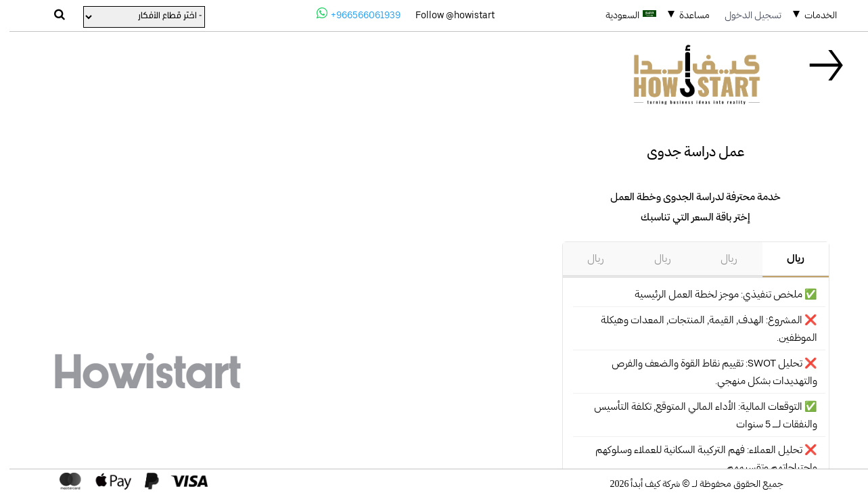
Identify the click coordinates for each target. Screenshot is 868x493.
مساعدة (685, 15)
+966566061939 (349, 14)
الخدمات (811, 15)
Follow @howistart (446, 15)
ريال (786, 258)
